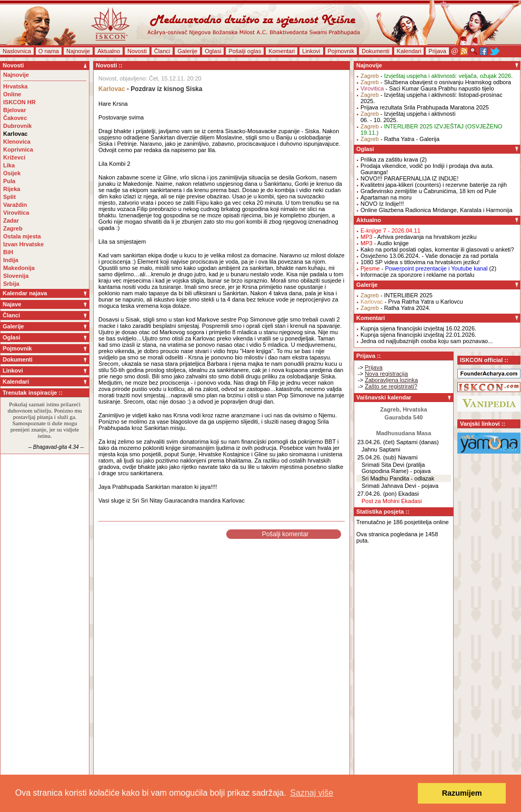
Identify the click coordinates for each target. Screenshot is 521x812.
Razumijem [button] (462, 793)
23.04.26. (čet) (376, 442)
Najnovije (78, 51)
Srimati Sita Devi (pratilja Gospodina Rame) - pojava (396, 468)
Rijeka (12, 189)
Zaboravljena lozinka (391, 380)
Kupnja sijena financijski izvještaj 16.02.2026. (418, 328)
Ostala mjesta (22, 236)
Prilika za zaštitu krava (389, 159)
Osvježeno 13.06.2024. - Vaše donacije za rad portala (429, 256)
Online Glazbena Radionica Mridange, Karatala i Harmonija (437, 210)
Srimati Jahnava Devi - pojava (400, 486)
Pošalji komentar (285, 534)
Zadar (11, 220)
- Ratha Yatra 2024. (395, 308)
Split (9, 197)
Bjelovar (14, 110)
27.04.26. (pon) (377, 494)
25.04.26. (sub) (377, 457)
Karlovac (15, 134)
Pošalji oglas (245, 51)
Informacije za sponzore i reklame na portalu (417, 275)
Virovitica (16, 213)
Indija (11, 260)
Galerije (187, 51)
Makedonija (19, 268)
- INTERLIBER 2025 (397, 295)
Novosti (137, 51)
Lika (9, 165)
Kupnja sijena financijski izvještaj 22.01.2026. (418, 335)
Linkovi (311, 51)
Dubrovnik (17, 126)
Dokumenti (375, 51)
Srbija (11, 284)
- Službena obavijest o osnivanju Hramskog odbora (436, 82)
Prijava (437, 51)
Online (12, 94)
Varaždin (15, 205)
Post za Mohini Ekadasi (392, 501)
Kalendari (409, 51)
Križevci (14, 157)
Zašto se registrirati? (391, 386)
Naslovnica (17, 51)
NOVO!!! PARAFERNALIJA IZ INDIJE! (409, 178)
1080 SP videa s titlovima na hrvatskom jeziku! (420, 262)
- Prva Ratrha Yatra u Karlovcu (412, 302)
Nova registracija (386, 374)
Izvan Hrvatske (23, 244)
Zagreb (13, 228)
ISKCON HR (19, 102)
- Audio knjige (385, 243)
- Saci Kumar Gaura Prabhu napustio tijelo (427, 88)
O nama (49, 51)
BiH (8, 252)
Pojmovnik (341, 51)
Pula (9, 181)
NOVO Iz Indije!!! (382, 204)
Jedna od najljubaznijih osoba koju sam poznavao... (427, 341)
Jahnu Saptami (381, 449)
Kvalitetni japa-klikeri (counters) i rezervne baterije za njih (434, 185)
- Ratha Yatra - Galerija (400, 139)
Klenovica (17, 142)
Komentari (282, 51)
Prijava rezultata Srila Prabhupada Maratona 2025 (425, 107)
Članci (162, 51)
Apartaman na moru (386, 197)
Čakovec (15, 118)
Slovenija (16, 276)
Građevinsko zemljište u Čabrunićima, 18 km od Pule (428, 191)
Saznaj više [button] (312, 793)
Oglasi (213, 51)
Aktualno (109, 51)
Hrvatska (15, 86)
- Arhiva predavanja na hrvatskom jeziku (419, 237)
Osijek (12, 173)
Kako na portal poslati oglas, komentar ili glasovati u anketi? (437, 249)
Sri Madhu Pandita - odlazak (398, 478)
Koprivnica (18, 149)
